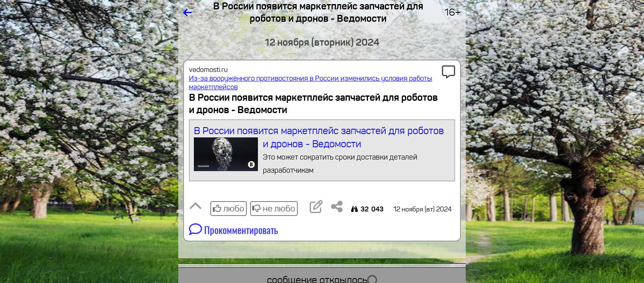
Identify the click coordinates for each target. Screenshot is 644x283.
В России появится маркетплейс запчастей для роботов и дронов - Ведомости (322, 151)
